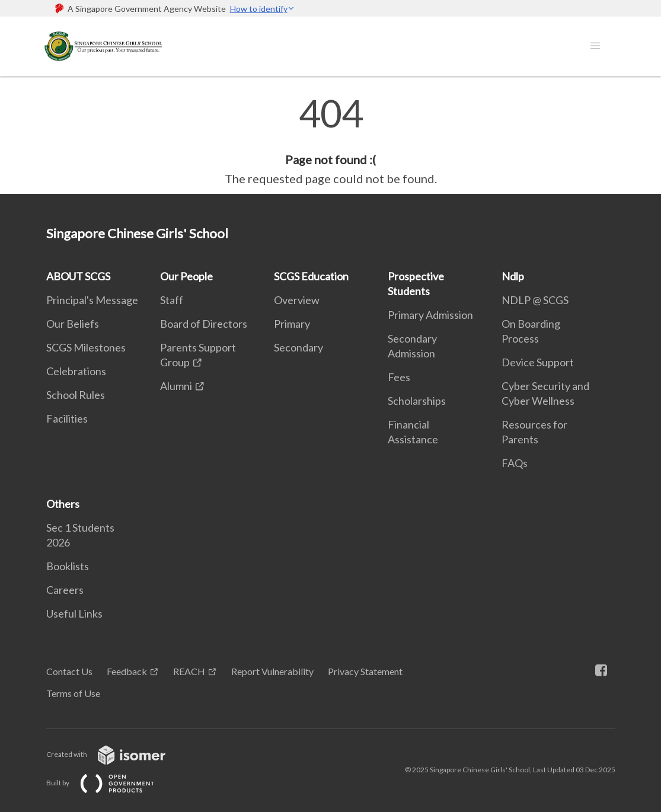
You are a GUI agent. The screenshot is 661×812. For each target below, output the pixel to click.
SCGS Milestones (86, 347)
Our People (186, 276)
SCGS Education (311, 276)
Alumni (176, 386)
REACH (189, 671)
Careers (65, 590)
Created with (115, 754)
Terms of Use (73, 693)
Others (63, 504)
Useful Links (74, 613)
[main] (330, 141)
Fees (399, 377)
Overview (297, 300)
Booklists (68, 566)
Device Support (538, 362)
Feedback (127, 671)
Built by (110, 783)
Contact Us (69, 671)
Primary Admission (430, 315)
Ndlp (513, 276)
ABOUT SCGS (78, 276)
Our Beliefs (73, 324)
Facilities (67, 418)
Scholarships (417, 401)
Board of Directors (204, 324)
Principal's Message (92, 300)
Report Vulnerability (272, 671)
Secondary (298, 347)
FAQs (515, 463)
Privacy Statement (365, 671)
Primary (292, 324)
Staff (172, 300)
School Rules (76, 395)
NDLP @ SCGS (535, 300)
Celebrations (76, 371)
